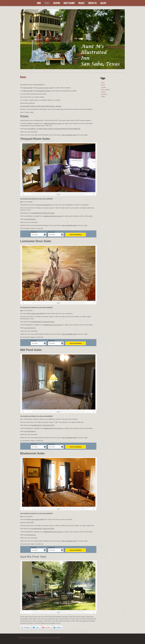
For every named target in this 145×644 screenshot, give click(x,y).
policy (82, 135)
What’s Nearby (69, 3)
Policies (81, 3)
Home (39, 3)
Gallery (103, 3)
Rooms (47, 3)
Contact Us (92, 3)
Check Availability (76, 235)
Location (57, 3)
